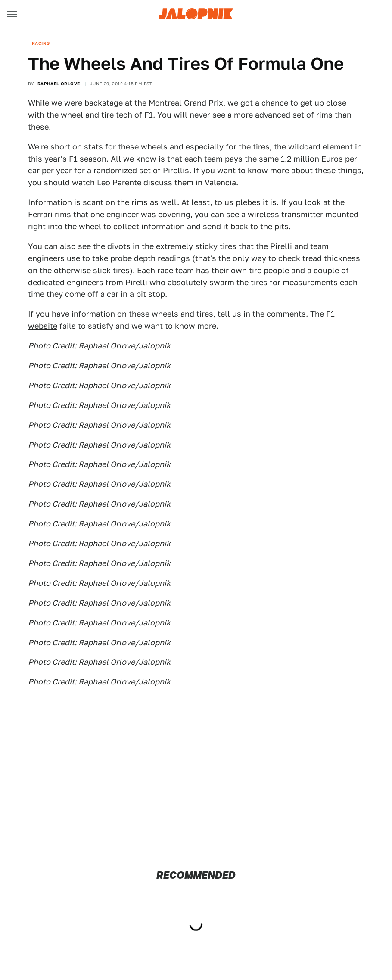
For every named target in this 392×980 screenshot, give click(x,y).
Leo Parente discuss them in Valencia (166, 182)
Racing (41, 43)
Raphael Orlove (59, 84)
